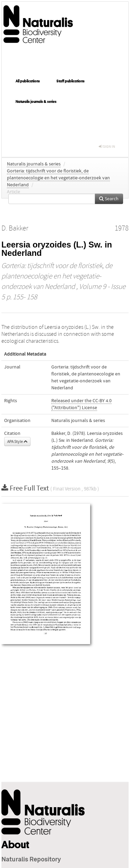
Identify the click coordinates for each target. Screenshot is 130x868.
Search (109, 199)
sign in (107, 147)
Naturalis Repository (31, 860)
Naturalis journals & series (36, 102)
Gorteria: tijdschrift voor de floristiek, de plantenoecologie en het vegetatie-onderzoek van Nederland (58, 178)
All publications (28, 81)
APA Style (17, 441)
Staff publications (71, 81)
